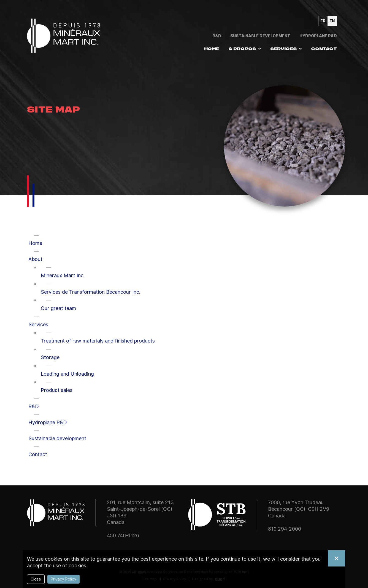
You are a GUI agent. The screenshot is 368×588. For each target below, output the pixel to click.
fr (323, 21)
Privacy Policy (63, 579)
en (332, 21)
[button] (245, 49)
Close (36, 579)
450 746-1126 (123, 535)
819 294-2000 (285, 529)
